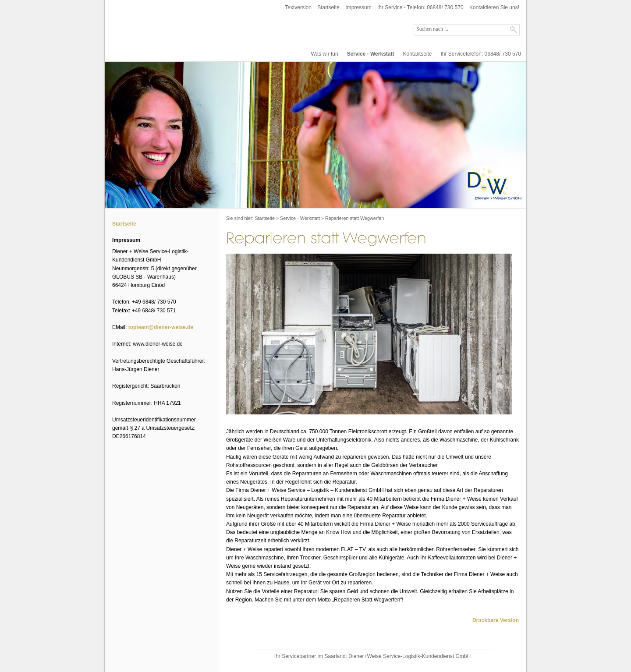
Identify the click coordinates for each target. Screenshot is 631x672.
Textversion (298, 7)
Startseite (328, 7)
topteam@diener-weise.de (161, 327)
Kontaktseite (417, 54)
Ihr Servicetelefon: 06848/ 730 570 (481, 54)
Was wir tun (324, 54)
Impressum (358, 7)
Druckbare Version (496, 620)
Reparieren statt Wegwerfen (354, 218)
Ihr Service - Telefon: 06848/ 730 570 (420, 7)
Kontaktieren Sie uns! (494, 7)
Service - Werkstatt (371, 54)
